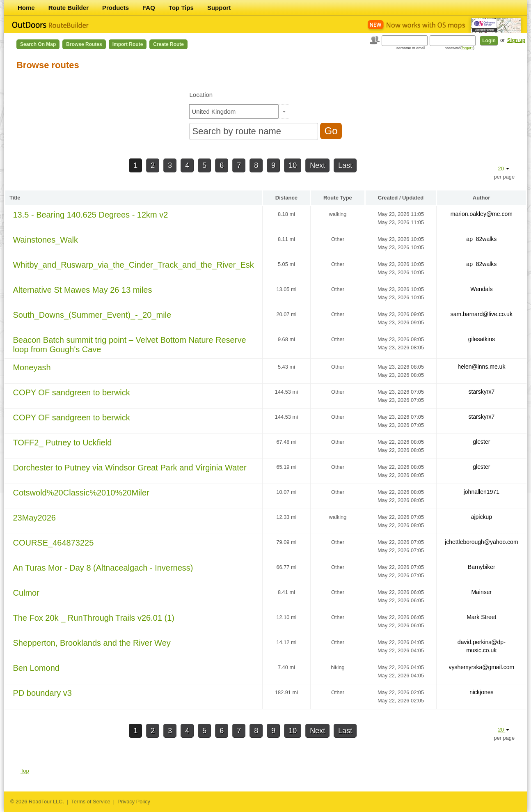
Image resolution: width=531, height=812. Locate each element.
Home (26, 8)
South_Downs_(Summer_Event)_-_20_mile (92, 315)
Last (345, 165)
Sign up (516, 40)
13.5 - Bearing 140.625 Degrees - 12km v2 (90, 215)
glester (481, 442)
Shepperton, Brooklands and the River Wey (92, 643)
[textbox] (234, 111)
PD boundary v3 (42, 693)
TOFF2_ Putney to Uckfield (62, 443)
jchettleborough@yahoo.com (481, 542)
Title (15, 198)
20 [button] (504, 169)
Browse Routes (84, 44)
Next (317, 165)
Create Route (168, 44)
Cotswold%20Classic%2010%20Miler (81, 493)
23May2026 (34, 518)
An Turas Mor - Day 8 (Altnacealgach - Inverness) (103, 568)
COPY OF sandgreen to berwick (71, 392)
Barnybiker (482, 567)
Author (482, 198)
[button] (284, 111)
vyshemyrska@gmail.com (481, 667)
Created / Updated (401, 198)
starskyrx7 (481, 392)
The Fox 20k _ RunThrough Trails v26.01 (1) (94, 618)
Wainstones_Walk (45, 240)
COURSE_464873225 (53, 543)
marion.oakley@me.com (482, 214)
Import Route (128, 44)
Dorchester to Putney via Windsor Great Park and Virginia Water (129, 468)
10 (293, 165)
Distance (286, 198)
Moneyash (32, 367)
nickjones (481, 692)
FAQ (149, 8)
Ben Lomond (36, 668)
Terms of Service (90, 802)
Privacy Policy (134, 802)
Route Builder (69, 8)
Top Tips (181, 8)
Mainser (481, 592)
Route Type (338, 198)
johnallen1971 (482, 492)
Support (219, 8)
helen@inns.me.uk (481, 367)
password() (460, 48)
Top (25, 771)
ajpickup (482, 517)
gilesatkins (482, 339)
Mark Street (481, 617)
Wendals (481, 289)
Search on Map (38, 44)
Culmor (26, 593)
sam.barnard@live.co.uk (482, 314)
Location (201, 95)
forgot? (467, 48)
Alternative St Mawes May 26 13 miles (82, 290)
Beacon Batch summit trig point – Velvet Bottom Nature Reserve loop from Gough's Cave (129, 345)
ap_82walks (481, 239)
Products (116, 8)
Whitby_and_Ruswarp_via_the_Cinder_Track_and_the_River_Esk (133, 265)
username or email (410, 48)
